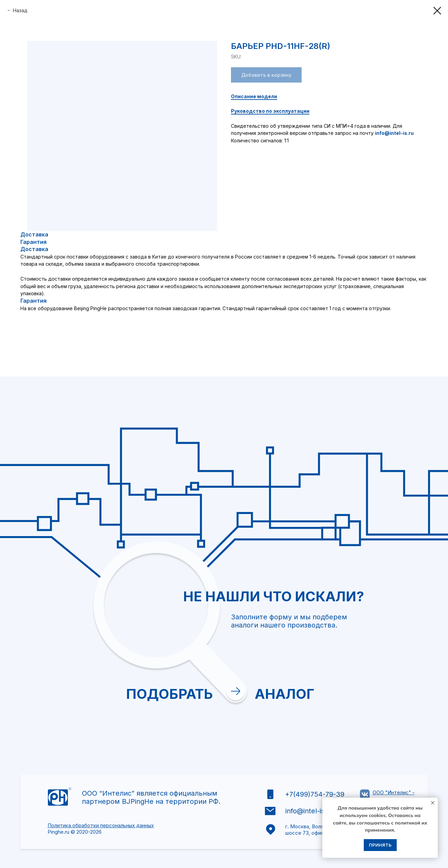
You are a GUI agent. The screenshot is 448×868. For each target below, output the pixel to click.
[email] (326, 607)
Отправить (292, 720)
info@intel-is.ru (394, 133)
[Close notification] (433, 803)
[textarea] (326, 672)
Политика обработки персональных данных (101, 825)
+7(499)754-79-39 (315, 794)
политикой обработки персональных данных (321, 699)
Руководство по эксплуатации (270, 111)
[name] (326, 588)
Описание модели (254, 96)
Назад (20, 10)
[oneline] (326, 645)
